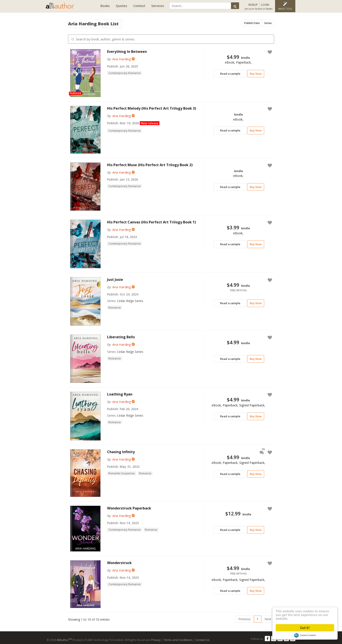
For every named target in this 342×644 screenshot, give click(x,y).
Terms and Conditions (178, 640)
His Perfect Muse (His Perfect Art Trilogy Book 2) (150, 165)
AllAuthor (64, 640)
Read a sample (230, 74)
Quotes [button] (121, 6)
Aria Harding (122, 59)
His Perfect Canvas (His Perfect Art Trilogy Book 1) (151, 222)
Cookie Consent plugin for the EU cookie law (305, 635)
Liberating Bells (121, 337)
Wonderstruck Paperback (129, 508)
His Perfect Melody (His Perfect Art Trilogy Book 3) (152, 108)
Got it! (305, 628)
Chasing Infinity (121, 452)
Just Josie (115, 280)
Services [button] (158, 6)
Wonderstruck (119, 563)
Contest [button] (139, 6)
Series (268, 23)
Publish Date (252, 23)
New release (150, 123)
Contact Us (203, 640)
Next (268, 619)
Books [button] (105, 6)
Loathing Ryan (120, 394)
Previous (245, 619)
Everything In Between (127, 52)
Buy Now (256, 74)
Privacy (156, 640)
